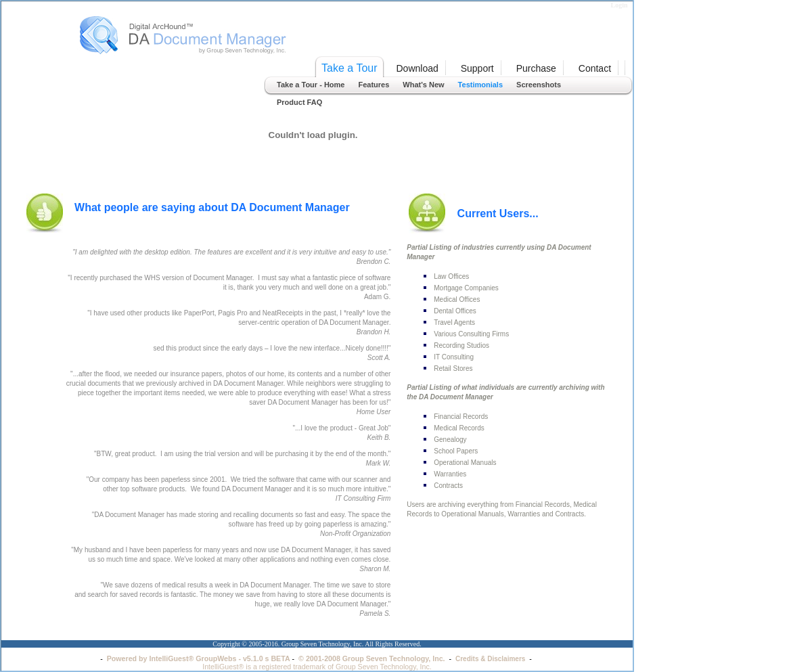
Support (477, 68)
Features (374, 85)
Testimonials (480, 85)
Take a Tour (349, 68)
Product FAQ (299, 102)
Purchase (536, 68)
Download (418, 68)
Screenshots (539, 85)
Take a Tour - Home (311, 85)
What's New (423, 85)
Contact (595, 68)
